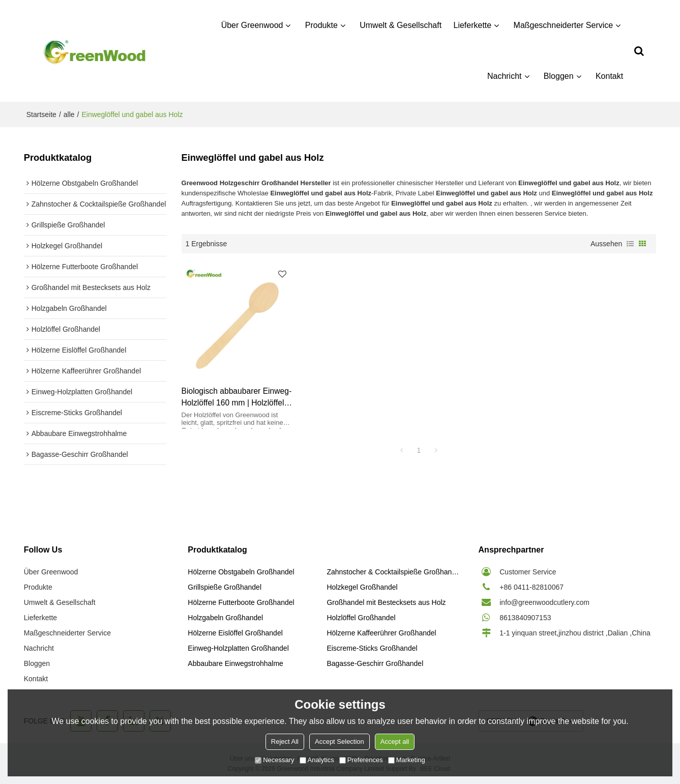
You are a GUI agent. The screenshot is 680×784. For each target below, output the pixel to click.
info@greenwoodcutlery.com (544, 602)
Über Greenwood (252, 25)
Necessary (274, 760)
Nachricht (505, 76)
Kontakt (609, 76)
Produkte (321, 25)
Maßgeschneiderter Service (564, 25)
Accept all (395, 742)
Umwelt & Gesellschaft (401, 25)
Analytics (317, 760)
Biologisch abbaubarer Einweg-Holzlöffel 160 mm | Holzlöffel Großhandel (237, 398)
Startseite (41, 114)
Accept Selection (339, 742)
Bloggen (559, 76)
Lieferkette (472, 25)
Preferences (361, 760)
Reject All (285, 742)
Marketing (407, 760)
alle (69, 114)
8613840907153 (525, 618)
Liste (630, 244)
